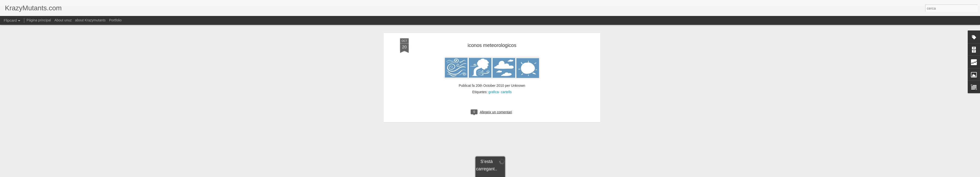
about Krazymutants (91, 20)
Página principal (39, 20)
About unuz (63, 20)
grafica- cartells (500, 57)
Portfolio (115, 20)
